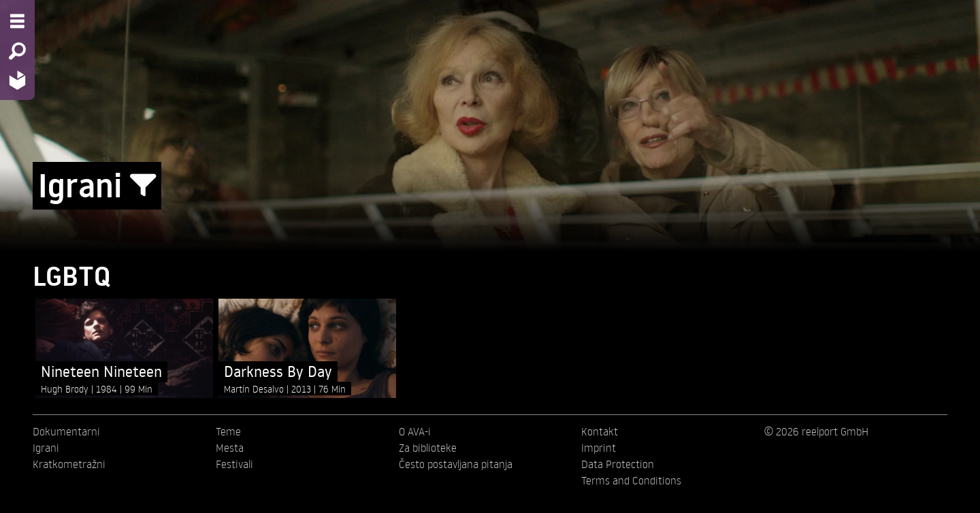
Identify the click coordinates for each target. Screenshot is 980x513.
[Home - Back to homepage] (17, 80)
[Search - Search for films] (17, 51)
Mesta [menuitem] (230, 448)
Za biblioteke (428, 448)
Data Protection (618, 464)
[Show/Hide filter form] (143, 186)
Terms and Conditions (631, 480)
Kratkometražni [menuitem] (69, 464)
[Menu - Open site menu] (17, 21)
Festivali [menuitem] (234, 464)
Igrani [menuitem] (46, 448)
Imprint (599, 448)
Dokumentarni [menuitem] (66, 431)
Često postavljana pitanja (456, 464)
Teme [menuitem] (228, 431)
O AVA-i (415, 431)
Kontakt (600, 431)
